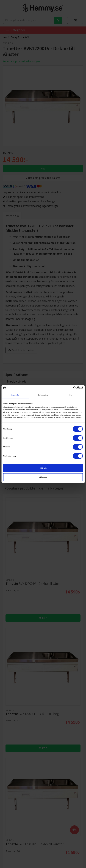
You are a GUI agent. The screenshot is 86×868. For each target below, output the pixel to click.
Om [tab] (71, 395)
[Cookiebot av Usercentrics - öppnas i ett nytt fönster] (67, 388)
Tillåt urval (43, 477)
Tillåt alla (43, 468)
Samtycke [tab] (15, 395)
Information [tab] (43, 395)
